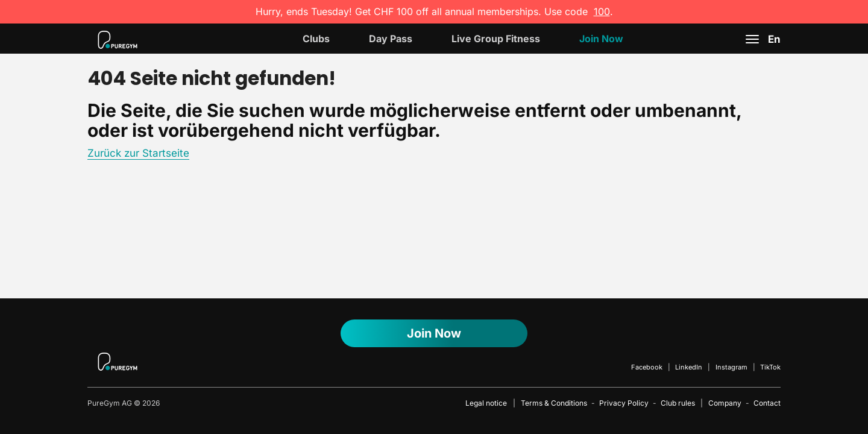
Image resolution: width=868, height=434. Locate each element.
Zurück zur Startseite (138, 153)
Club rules (678, 403)
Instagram (731, 367)
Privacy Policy (624, 403)
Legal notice (486, 403)
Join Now (434, 333)
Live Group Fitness (496, 39)
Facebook (647, 367)
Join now (601, 39)
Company (725, 403)
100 (602, 11)
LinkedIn (689, 367)
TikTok (770, 367)
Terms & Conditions (554, 403)
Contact (767, 403)
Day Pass (391, 39)
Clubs (316, 39)
